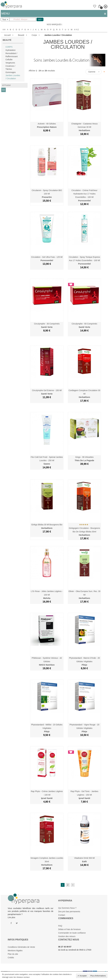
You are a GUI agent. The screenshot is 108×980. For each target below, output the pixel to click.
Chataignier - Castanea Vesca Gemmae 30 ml (84, 127)
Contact (62, 915)
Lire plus (11, 917)
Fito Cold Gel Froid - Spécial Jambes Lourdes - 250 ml (47, 461)
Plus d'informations (98, 976)
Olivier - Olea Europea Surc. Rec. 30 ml (84, 595)
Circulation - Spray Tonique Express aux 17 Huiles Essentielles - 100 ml (84, 260)
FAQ (60, 926)
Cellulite (9, 60)
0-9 (4, 30)
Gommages (11, 72)
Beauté (21, 35)
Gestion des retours (67, 936)
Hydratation (11, 50)
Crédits (11, 958)
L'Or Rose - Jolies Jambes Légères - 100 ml (47, 595)
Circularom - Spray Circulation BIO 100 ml (47, 194)
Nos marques (54, 24)
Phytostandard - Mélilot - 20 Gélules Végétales (47, 728)
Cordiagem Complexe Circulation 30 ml (84, 394)
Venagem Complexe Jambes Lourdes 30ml (47, 861)
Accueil (7, 35)
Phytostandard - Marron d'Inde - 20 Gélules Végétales (84, 661)
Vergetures (10, 63)
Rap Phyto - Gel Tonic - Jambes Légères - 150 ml (84, 795)
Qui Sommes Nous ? (67, 908)
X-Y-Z (76, 30)
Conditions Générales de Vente (21, 947)
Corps (34, 35)
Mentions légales (15, 951)
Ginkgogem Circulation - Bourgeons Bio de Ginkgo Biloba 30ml (84, 532)
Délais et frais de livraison (69, 929)
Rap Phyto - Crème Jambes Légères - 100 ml (47, 795)
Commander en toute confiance (72, 933)
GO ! (40, 20)
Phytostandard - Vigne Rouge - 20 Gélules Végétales (84, 728)
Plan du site (13, 954)
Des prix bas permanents (69, 911)
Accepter (83, 976)
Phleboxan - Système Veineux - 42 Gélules (47, 661)
